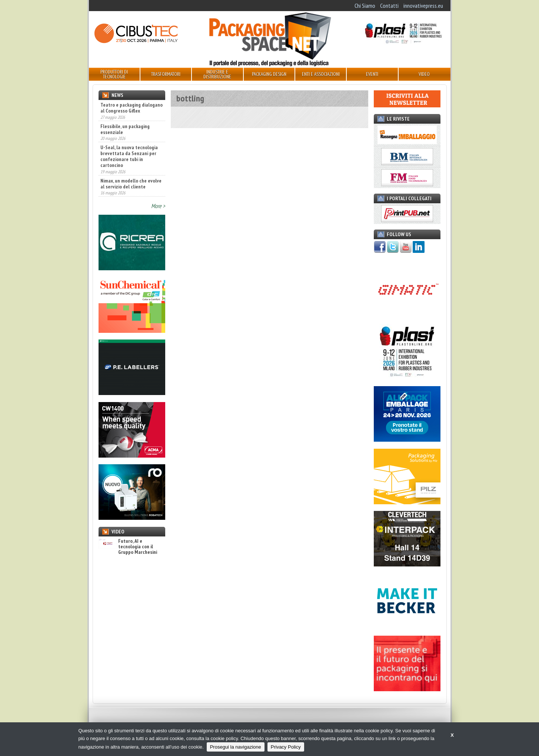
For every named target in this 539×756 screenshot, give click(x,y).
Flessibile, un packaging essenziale (125, 129)
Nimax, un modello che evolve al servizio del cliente (131, 184)
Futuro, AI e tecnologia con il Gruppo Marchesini (128, 547)
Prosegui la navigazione (236, 747)
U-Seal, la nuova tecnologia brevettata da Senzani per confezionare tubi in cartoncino (129, 156)
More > (158, 206)
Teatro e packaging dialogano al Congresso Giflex (132, 108)
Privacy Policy (286, 747)
